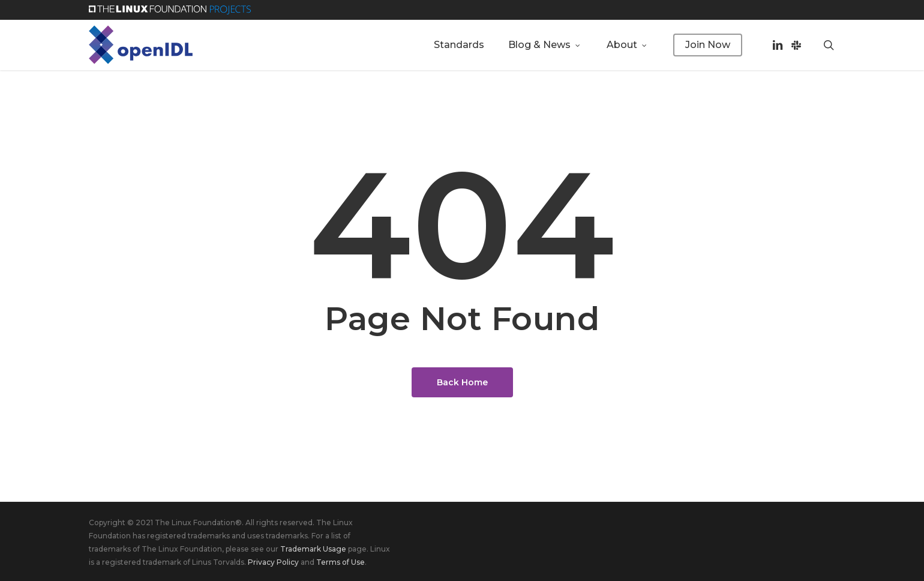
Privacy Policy (273, 562)
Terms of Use (340, 562)
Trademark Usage (313, 549)
